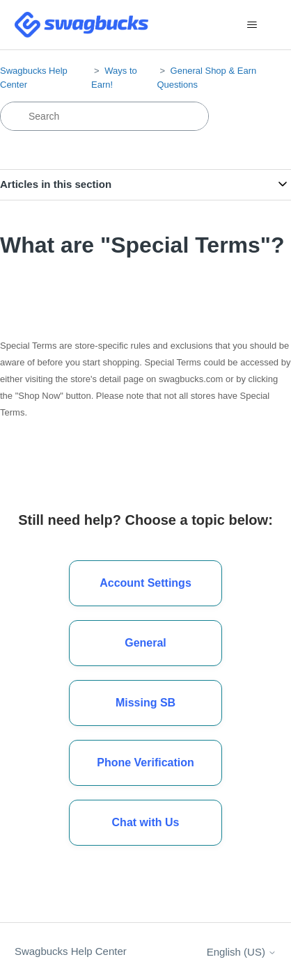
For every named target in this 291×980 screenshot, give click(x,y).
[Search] (104, 116)
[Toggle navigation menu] (252, 25)
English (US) (242, 952)
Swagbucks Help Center (71, 951)
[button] (145, 823)
